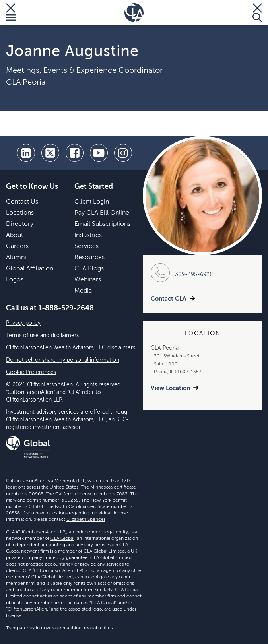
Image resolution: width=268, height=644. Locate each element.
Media (83, 291)
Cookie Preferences (31, 372)
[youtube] (99, 153)
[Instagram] (123, 153)
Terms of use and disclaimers (42, 336)
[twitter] (50, 153)
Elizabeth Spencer (86, 520)
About (15, 235)
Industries (88, 235)
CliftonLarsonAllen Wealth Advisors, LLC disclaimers (71, 348)
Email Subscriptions (102, 224)
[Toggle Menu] (11, 13)
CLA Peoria (26, 83)
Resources (89, 258)
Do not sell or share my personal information (63, 360)
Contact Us (22, 202)
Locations (20, 213)
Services (86, 246)
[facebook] (75, 153)
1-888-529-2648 (66, 308)
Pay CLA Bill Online (102, 213)
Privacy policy (23, 323)
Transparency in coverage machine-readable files (59, 628)
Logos (15, 280)
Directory (20, 224)
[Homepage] (134, 13)
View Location (170, 388)
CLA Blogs (89, 269)
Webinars (88, 280)
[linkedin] (26, 153)
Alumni (16, 258)
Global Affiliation (30, 269)
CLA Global (62, 539)
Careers (17, 246)
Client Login (92, 202)
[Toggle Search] (257, 13)
